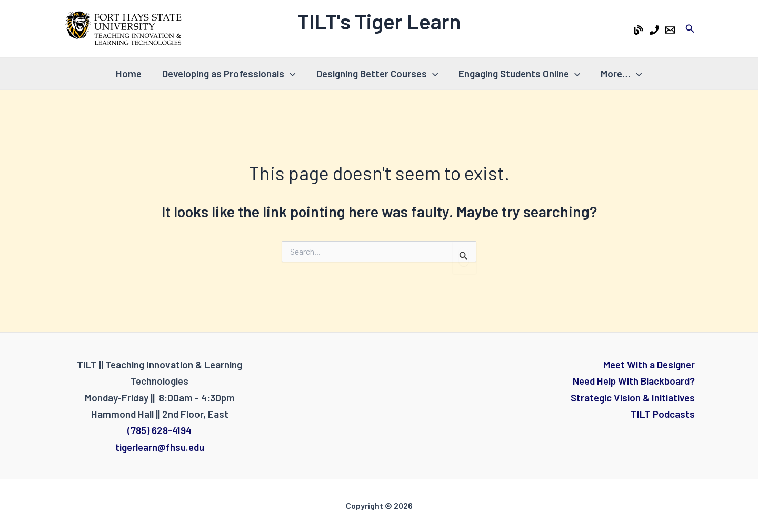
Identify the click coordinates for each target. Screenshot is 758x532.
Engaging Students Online (519, 74)
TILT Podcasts (663, 414)
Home (130, 73)
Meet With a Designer (649, 364)
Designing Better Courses (377, 74)
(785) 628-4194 (159, 430)
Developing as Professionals (229, 74)
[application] (290, 74)
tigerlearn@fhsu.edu (160, 447)
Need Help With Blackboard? (634, 381)
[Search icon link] (690, 29)
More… (620, 74)
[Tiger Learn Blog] (639, 30)
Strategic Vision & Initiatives (633, 398)
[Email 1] (670, 30)
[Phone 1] (654, 30)
